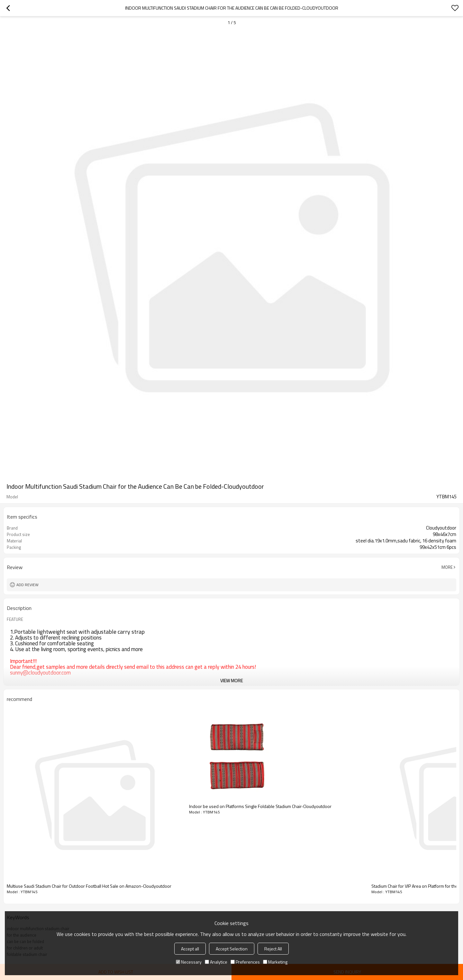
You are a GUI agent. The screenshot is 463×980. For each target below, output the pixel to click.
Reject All (273, 949)
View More (232, 681)
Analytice (216, 962)
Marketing (275, 962)
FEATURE (15, 619)
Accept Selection (232, 949)
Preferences (245, 962)
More (447, 567)
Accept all (190, 949)
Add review (27, 585)
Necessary (189, 962)
